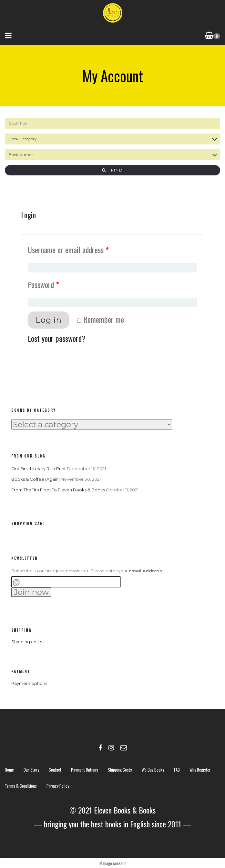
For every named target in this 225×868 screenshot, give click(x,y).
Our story (31, 770)
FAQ (177, 770)
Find (112, 170)
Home (9, 770)
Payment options (29, 683)
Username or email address (68, 250)
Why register (200, 770)
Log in (49, 320)
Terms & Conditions (21, 786)
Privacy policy (58, 786)
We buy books (153, 770)
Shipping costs (27, 642)
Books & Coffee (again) (36, 479)
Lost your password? (57, 338)
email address (145, 571)
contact (55, 770)
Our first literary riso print (39, 469)
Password (43, 284)
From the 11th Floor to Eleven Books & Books (58, 490)
